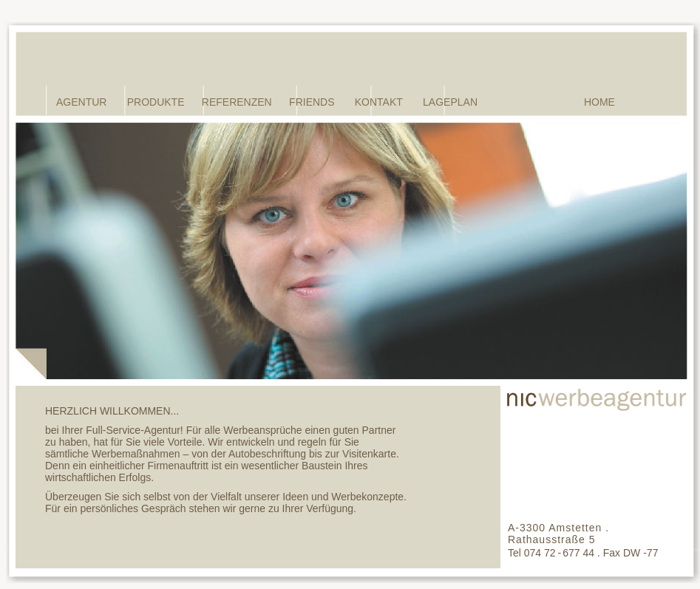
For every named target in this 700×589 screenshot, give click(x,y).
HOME (599, 102)
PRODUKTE (156, 102)
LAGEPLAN (450, 102)
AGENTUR (81, 102)
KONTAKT (379, 102)
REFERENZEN (237, 102)
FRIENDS (312, 102)
